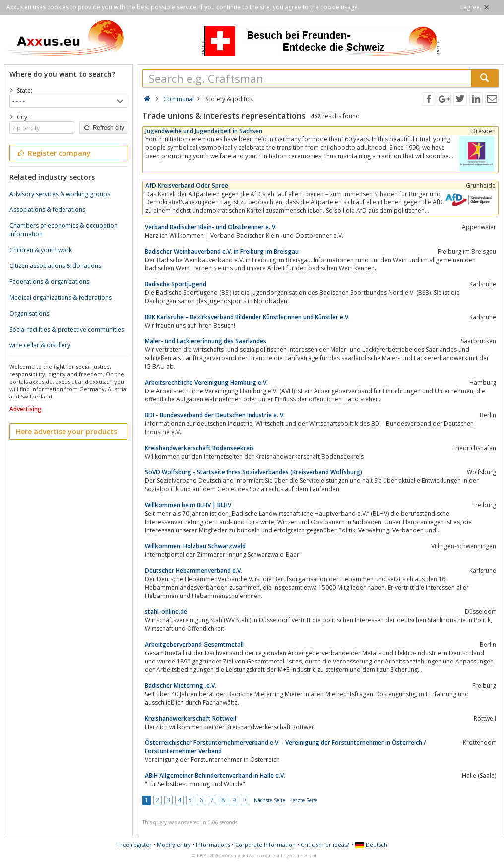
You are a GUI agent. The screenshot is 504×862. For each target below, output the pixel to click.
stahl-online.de (166, 612)
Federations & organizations (49, 282)
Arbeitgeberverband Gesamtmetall (194, 644)
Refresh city (103, 128)
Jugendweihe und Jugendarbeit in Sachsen (204, 131)
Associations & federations (47, 210)
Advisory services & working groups (60, 194)
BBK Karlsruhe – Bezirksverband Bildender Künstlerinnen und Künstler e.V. (247, 317)
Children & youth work (41, 250)
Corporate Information (265, 844)
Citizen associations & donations (55, 266)
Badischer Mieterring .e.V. (181, 686)
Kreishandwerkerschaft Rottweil (190, 718)
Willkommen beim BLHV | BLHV (188, 505)
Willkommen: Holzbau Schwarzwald (195, 546)
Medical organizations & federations (61, 298)
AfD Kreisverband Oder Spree (187, 185)
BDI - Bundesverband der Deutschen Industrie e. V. (215, 415)
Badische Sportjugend (176, 284)
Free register (134, 844)
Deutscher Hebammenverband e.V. (193, 570)
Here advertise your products (66, 431)
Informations (213, 844)
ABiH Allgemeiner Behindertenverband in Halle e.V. (215, 775)
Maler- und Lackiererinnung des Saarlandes (206, 341)
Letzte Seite (304, 800)
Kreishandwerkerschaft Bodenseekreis (199, 448)
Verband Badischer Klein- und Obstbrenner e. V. (211, 227)
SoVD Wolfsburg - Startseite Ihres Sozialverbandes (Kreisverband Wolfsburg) (253, 472)
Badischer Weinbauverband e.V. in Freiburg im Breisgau (222, 251)
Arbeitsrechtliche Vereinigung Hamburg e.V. (206, 382)
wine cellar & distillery (40, 345)
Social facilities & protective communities (67, 329)
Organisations (29, 313)
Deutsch (371, 844)
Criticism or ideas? (325, 844)
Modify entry (174, 844)
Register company (53, 153)
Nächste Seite (270, 800)
